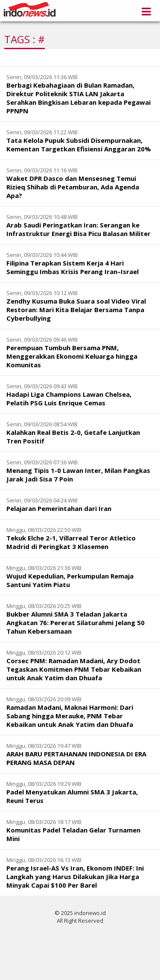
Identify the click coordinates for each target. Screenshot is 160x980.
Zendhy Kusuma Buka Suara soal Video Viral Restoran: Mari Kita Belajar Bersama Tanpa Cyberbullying (76, 310)
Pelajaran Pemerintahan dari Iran (59, 508)
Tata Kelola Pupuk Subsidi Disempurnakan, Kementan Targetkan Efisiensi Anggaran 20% (79, 145)
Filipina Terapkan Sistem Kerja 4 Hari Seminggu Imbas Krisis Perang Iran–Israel (73, 267)
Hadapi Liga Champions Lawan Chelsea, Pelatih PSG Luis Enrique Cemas (69, 398)
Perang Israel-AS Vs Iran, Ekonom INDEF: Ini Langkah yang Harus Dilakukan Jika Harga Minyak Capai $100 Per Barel (75, 877)
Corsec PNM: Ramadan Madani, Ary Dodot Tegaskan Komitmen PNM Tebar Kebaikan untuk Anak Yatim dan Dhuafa (74, 669)
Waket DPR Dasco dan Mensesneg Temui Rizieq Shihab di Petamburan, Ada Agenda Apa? (73, 187)
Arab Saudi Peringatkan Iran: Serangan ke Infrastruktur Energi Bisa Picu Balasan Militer (79, 229)
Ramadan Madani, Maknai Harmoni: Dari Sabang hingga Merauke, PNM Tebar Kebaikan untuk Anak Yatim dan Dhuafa (70, 716)
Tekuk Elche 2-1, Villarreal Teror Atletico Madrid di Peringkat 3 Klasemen (71, 542)
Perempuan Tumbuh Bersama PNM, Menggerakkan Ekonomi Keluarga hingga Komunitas (72, 356)
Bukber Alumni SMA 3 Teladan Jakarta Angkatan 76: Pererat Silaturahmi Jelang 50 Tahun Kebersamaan (76, 623)
